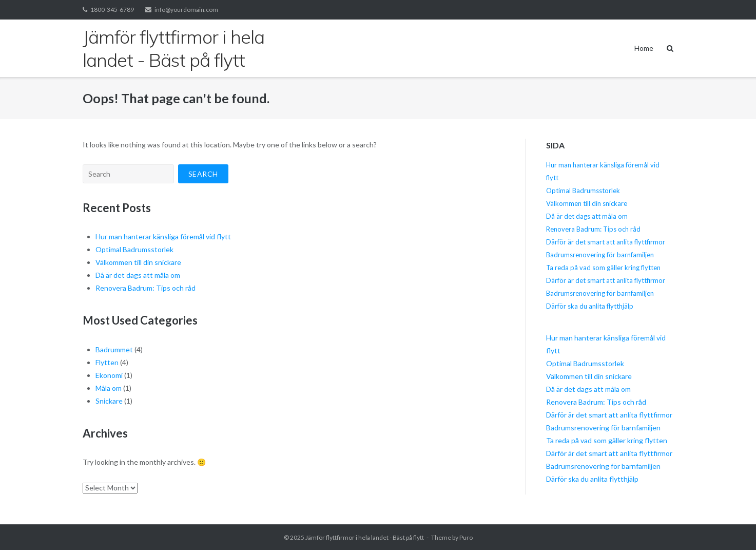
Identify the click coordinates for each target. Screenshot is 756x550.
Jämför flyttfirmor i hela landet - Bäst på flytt (365, 537)
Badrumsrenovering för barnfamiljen (600, 255)
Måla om (109, 388)
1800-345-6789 (112, 10)
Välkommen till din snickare (138, 262)
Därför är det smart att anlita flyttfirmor (606, 242)
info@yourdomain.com (186, 10)
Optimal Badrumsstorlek (134, 249)
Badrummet (114, 349)
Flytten (107, 362)
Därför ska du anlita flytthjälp (590, 306)
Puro (466, 537)
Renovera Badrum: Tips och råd (146, 288)
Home (644, 48)
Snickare (109, 401)
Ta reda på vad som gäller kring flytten (603, 268)
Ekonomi (109, 375)
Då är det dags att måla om (138, 275)
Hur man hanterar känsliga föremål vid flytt (163, 236)
